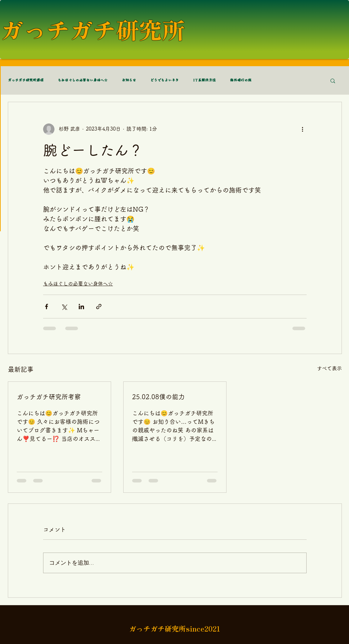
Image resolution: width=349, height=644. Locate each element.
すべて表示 (329, 368)
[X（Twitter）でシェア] (64, 307)
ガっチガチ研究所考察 (49, 397)
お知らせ (129, 80)
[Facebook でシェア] (46, 307)
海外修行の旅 (241, 80)
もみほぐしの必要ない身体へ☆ (83, 80)
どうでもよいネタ (165, 80)
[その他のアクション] (302, 129)
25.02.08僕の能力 (158, 397)
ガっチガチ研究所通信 (26, 80)
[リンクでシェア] (99, 307)
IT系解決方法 (204, 80)
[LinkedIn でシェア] (81, 307)
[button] (333, 80)
